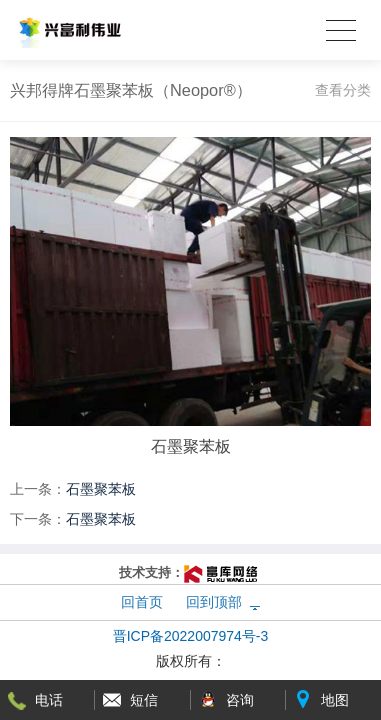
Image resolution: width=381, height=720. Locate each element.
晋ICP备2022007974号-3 (191, 636)
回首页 (142, 602)
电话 (49, 700)
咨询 (240, 700)
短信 (144, 700)
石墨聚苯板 (101, 489)
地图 (335, 700)
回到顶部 (214, 602)
